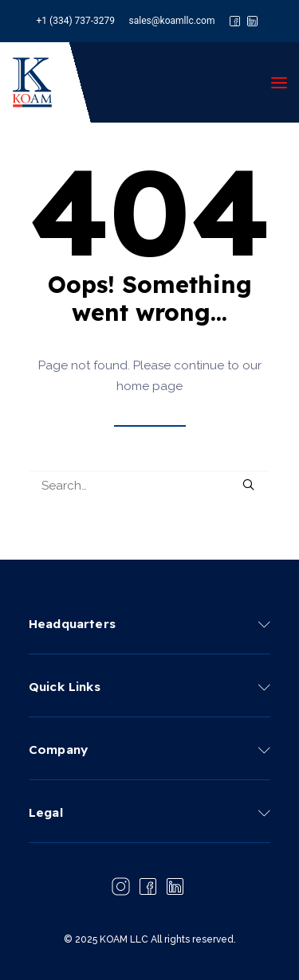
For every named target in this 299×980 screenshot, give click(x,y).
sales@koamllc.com (172, 21)
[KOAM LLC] (32, 82)
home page (149, 386)
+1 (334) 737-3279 (76, 21)
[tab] (149, 623)
